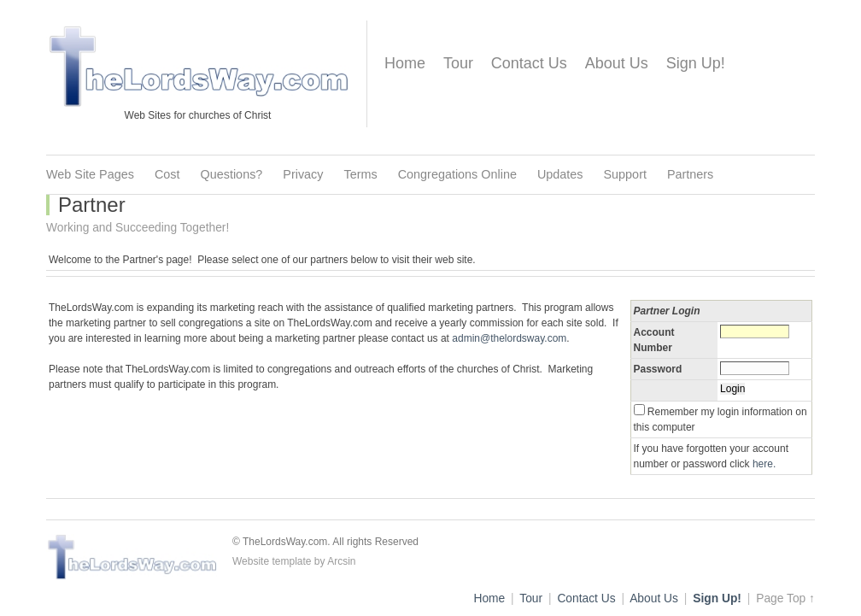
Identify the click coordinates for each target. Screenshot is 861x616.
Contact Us (529, 63)
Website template (272, 561)
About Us (617, 63)
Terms (361, 174)
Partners (690, 174)
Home (405, 63)
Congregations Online (457, 174)
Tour (458, 63)
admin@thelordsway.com (509, 338)
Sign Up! (696, 63)
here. (764, 464)
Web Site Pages (90, 174)
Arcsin (341, 561)
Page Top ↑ (785, 598)
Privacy (303, 174)
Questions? (232, 174)
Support (625, 174)
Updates (560, 174)
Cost (167, 174)
